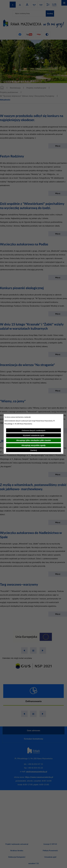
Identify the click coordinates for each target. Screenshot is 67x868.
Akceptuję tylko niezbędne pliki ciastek (34, 440)
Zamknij (33, 450)
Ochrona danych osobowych (33, 430)
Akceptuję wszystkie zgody (33, 445)
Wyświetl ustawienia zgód (33, 435)
